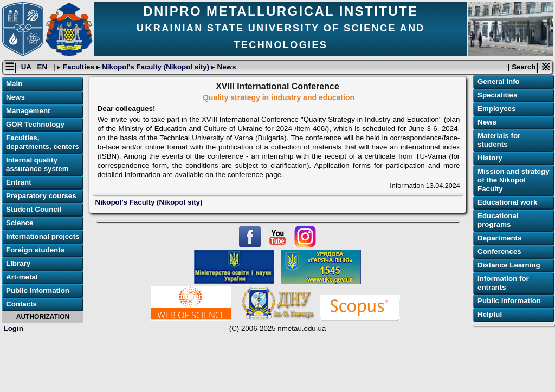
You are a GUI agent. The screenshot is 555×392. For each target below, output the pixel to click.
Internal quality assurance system (37, 164)
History (490, 158)
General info (499, 81)
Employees (496, 109)
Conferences (499, 251)
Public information (509, 301)
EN (43, 67)
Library (18, 263)
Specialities (497, 95)
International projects (43, 236)
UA (27, 67)
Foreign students (35, 250)
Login (14, 328)
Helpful (490, 314)
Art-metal (22, 277)
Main (14, 84)
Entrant (19, 182)
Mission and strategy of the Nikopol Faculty (514, 180)
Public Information (38, 290)
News (226, 67)
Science (20, 223)
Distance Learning (509, 265)
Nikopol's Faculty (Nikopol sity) (156, 67)
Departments (499, 238)
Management (28, 111)
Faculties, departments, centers (43, 142)
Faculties (78, 67)
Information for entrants (503, 283)
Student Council (34, 209)
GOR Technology (35, 124)
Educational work (507, 202)
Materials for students (499, 140)
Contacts (21, 304)
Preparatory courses (41, 196)
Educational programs (498, 220)
